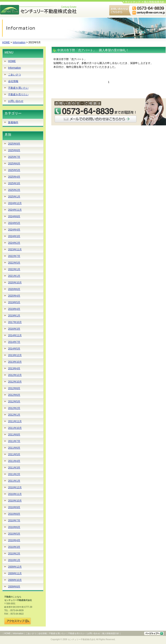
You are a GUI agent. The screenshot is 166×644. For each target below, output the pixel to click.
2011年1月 (14, 481)
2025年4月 (14, 177)
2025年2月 (14, 190)
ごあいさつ (14, 75)
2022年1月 (14, 269)
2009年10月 (15, 580)
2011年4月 (14, 461)
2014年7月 (14, 342)
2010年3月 (14, 547)
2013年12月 (15, 355)
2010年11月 (15, 494)
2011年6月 (14, 448)
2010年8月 (14, 514)
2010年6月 (14, 527)
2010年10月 (15, 501)
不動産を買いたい (18, 88)
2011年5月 (14, 454)
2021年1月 (14, 276)
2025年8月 (14, 150)
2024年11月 (15, 210)
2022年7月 (14, 256)
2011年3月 (14, 468)
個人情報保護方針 (154, 2)
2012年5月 (14, 402)
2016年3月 (14, 329)
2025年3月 (14, 183)
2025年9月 (14, 144)
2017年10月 (15, 322)
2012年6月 (14, 395)
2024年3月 (14, 236)
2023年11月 (15, 249)
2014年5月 (14, 349)
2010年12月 (15, 487)
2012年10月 (15, 382)
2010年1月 (14, 560)
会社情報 (13, 81)
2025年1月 (14, 197)
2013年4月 (14, 368)
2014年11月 (15, 335)
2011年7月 (14, 441)
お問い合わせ (16, 101)
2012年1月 (14, 415)
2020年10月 (15, 283)
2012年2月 (14, 408)
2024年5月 (14, 223)
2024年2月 (14, 243)
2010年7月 (14, 521)
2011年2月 (14, 474)
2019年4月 (14, 309)
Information (19, 42)
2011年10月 (15, 428)
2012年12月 (15, 375)
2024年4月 (14, 230)
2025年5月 (14, 170)
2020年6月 (14, 289)
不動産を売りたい (18, 94)
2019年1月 (14, 316)
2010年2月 (14, 554)
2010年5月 (14, 534)
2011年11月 (15, 421)
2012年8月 (14, 388)
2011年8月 (14, 435)
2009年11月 (15, 573)
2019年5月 (14, 302)
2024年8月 (14, 216)
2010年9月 (14, 507)
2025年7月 (14, 157)
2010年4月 (14, 540)
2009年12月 (15, 567)
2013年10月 (15, 362)
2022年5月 (14, 263)
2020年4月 (14, 296)
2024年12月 (15, 203)
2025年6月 (14, 164)
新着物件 (13, 122)
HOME (6, 42)
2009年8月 (14, 587)
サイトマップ (133, 2)
